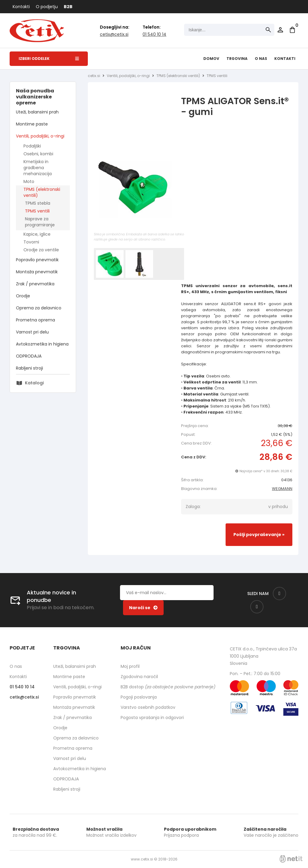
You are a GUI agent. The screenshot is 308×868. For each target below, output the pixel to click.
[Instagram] (257, 607)
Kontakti (21, 7)
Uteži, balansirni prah (37, 112)
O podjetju (47, 7)
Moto (29, 181)
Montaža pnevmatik (37, 272)
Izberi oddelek (49, 59)
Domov (211, 59)
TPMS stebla (38, 203)
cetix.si (94, 76)
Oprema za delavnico (39, 308)
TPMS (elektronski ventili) (42, 192)
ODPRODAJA (29, 356)
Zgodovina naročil (139, 677)
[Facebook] (279, 594)
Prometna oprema (35, 320)
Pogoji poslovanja (139, 697)
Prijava (280, 30)
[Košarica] (292, 30)
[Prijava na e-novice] (143, 608)
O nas (261, 59)
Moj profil (130, 666)
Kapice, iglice (37, 234)
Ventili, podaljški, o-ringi (40, 136)
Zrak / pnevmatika (35, 284)
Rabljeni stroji (29, 368)
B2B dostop (168, 687)
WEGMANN (282, 489)
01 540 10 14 (154, 34)
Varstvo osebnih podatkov (148, 707)
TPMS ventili (37, 211)
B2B (68, 7)
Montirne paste (32, 124)
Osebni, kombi (38, 154)
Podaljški (32, 146)
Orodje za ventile (41, 250)
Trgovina (237, 59)
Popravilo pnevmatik (37, 260)
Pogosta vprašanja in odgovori (152, 718)
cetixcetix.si (114, 34)
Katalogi (34, 383)
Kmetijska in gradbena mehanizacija (38, 168)
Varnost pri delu (32, 332)
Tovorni (31, 242)
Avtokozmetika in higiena (42, 344)
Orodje (23, 296)
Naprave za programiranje (40, 222)
